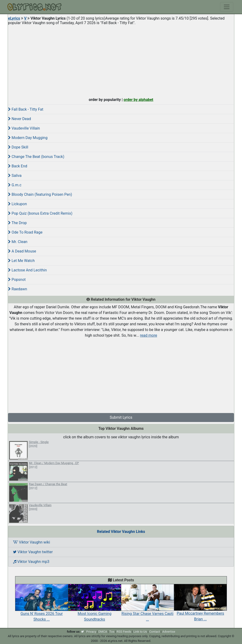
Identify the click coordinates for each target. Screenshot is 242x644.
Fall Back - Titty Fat (26, 109)
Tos (112, 632)
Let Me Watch (21, 261)
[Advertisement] (121, 60)
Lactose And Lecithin (27, 270)
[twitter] (82, 632)
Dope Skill (18, 147)
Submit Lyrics (121, 417)
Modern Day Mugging (28, 138)
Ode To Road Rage (25, 232)
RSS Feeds (124, 632)
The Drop (17, 223)
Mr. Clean (18, 242)
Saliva (15, 176)
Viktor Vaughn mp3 (31, 562)
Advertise (169, 632)
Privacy (91, 632)
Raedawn (18, 289)
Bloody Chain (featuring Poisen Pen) (40, 194)
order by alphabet (138, 100)
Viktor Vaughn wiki (32, 542)
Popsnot (17, 280)
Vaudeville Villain (24, 128)
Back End (18, 166)
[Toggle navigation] (227, 7)
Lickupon (17, 204)
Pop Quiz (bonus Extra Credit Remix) (40, 213)
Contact (154, 632)
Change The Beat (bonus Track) (36, 157)
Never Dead (19, 119)
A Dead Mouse (22, 251)
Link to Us (140, 632)
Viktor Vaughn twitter (33, 552)
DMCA (103, 632)
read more (148, 335)
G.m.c (15, 185)
